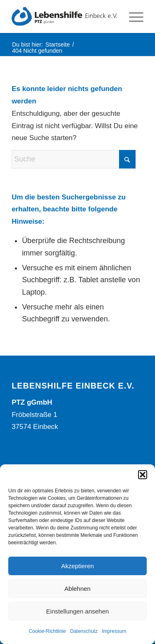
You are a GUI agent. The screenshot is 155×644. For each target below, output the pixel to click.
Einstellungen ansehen (78, 611)
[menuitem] (132, 16)
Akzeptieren (77, 566)
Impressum (114, 631)
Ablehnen (77, 589)
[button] (143, 475)
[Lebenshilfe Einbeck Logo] (64, 16)
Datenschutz (84, 631)
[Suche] (74, 159)
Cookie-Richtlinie (47, 631)
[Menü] (132, 16)
